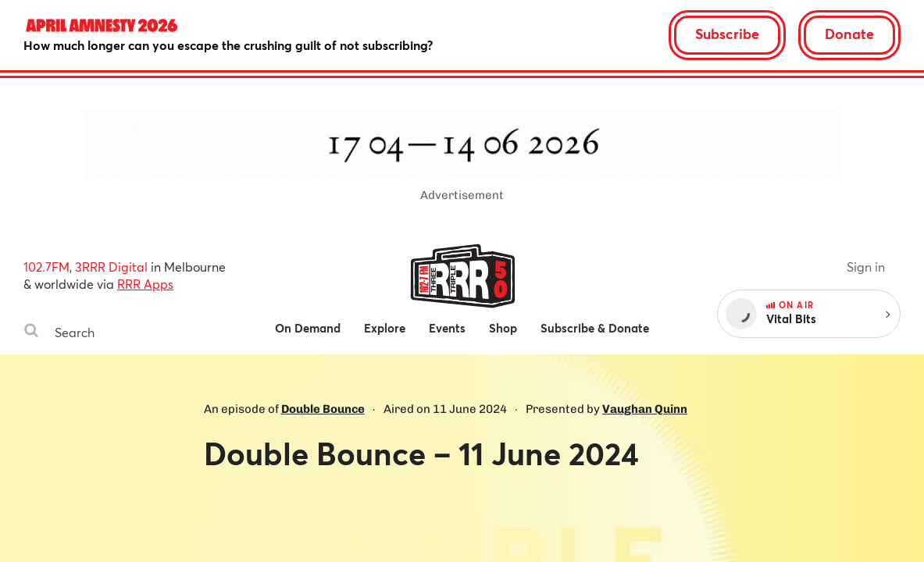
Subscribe (727, 34)
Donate (849, 34)
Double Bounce (323, 409)
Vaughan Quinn (645, 409)
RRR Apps (145, 284)
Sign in (866, 267)
